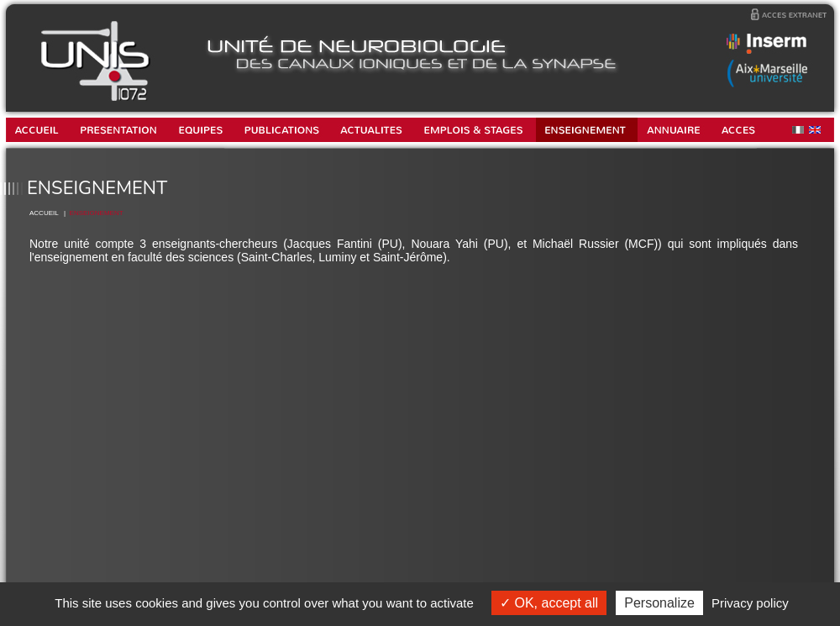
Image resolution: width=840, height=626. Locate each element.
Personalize (659, 603)
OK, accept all (549, 603)
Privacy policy (750, 603)
